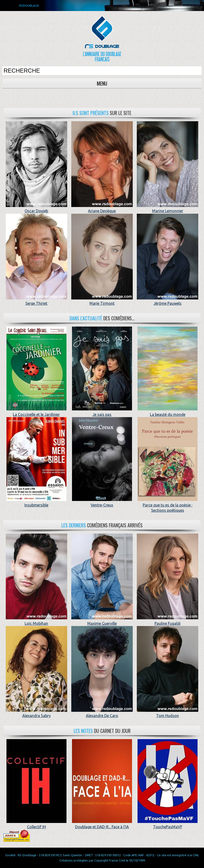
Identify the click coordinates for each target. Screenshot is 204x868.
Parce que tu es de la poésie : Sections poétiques (168, 505)
